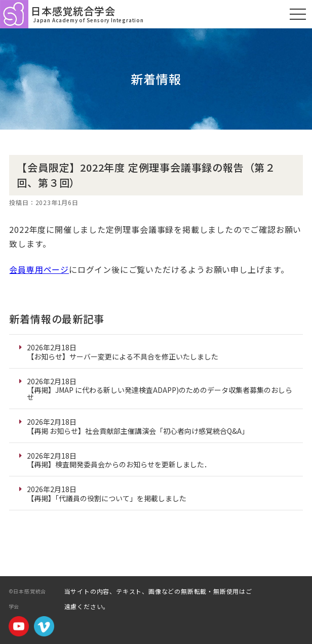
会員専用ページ (39, 269)
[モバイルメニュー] (298, 14)
